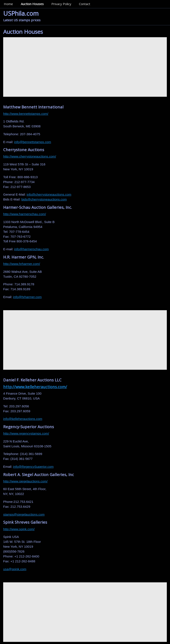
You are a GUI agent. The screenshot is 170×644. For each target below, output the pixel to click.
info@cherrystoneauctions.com (49, 194)
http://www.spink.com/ (19, 529)
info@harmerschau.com (32, 249)
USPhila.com (21, 13)
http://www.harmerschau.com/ (25, 214)
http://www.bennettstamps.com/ (26, 114)
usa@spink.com (15, 569)
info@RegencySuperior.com (33, 467)
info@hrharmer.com (27, 297)
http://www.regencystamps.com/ (26, 433)
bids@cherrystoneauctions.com (44, 199)
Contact (85, 4)
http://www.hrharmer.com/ (22, 264)
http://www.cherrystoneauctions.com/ (30, 156)
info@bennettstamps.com (33, 142)
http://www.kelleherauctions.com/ (35, 387)
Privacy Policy (61, 4)
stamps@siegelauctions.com (24, 514)
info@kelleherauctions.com (23, 419)
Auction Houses (32, 4)
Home (8, 4)
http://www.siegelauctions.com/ (25, 481)
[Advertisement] (85, 67)
